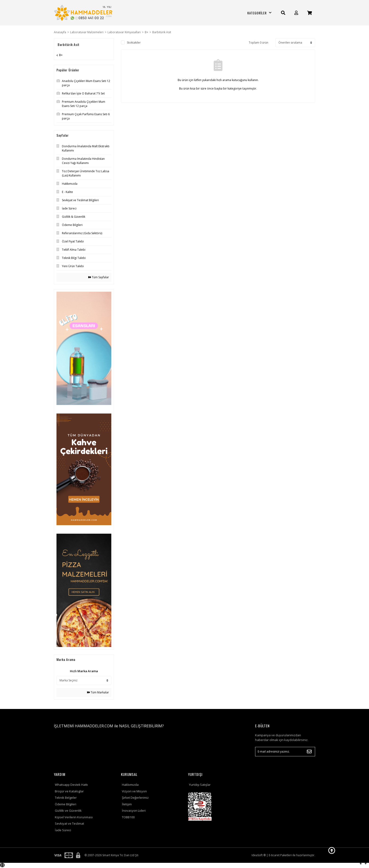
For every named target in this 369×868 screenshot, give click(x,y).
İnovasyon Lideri (134, 811)
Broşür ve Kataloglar (69, 791)
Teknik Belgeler (66, 798)
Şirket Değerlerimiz (135, 798)
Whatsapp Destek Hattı (71, 785)
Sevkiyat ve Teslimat (69, 823)
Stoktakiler (134, 43)
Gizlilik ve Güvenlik (68, 811)
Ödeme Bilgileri (66, 804)
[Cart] (309, 13)
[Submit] (309, 752)
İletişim (127, 804)
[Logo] (84, 13)
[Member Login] (296, 13)
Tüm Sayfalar (99, 277)
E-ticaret (274, 855)
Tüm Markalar (98, 692)
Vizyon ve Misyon (134, 791)
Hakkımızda (130, 785)
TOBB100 (128, 817)
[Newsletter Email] (285, 752)
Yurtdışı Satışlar (200, 785)
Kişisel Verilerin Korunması (74, 817)
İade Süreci (63, 830)
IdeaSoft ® (259, 855)
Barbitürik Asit (162, 32)
